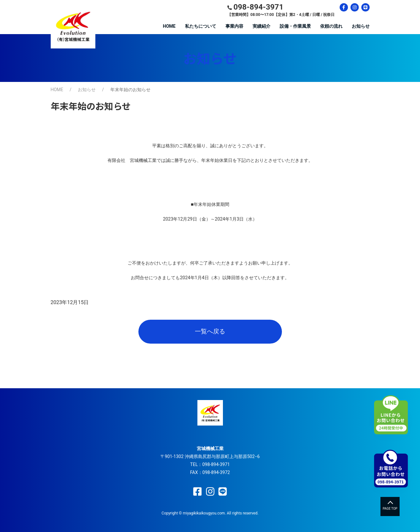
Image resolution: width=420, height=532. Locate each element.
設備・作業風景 (295, 26)
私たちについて (201, 26)
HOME (169, 26)
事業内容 (234, 26)
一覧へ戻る (210, 331)
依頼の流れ (331, 26)
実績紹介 (262, 26)
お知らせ (361, 26)
